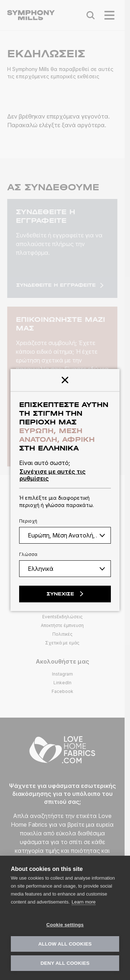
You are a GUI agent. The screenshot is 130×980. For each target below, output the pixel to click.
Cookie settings (65, 925)
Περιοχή (28, 521)
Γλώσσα (28, 554)
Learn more (83, 902)
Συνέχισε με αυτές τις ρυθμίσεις (53, 475)
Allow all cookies (65, 944)
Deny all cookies (65, 963)
